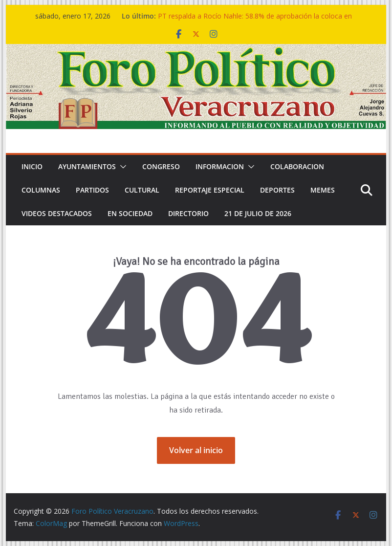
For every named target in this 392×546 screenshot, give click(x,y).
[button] (121, 167)
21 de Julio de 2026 (258, 213)
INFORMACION (220, 166)
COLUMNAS (41, 190)
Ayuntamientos (87, 166)
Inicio (32, 166)
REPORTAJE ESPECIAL (210, 190)
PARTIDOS (92, 190)
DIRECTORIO (188, 213)
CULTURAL (142, 190)
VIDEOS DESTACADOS (57, 213)
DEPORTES (277, 190)
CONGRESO (161, 166)
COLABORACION (297, 166)
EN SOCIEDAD (130, 213)
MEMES (323, 190)
